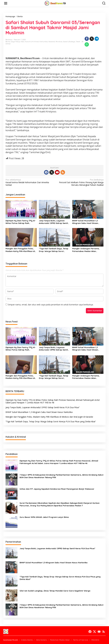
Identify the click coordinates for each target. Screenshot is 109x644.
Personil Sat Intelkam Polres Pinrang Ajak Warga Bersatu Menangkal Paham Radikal (80, 182)
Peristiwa (59, 42)
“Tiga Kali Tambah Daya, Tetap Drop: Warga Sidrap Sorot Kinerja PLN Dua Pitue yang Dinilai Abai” (54, 250)
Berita (8, 42)
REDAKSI (95, 640)
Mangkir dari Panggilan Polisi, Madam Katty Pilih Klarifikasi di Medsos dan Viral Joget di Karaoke (20, 250)
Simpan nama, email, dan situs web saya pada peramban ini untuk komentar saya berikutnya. (51, 305)
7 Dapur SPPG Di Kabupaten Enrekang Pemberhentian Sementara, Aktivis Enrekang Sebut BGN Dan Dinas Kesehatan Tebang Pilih (62, 476)
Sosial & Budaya (69, 42)
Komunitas (44, 42)
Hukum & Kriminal (32, 42)
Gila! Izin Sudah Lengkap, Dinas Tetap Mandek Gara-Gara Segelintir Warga (55, 591)
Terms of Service (81, 640)
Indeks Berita (27, 640)
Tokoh (78, 42)
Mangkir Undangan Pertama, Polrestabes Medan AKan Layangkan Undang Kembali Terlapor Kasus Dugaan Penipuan (86, 250)
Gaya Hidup (15, 42)
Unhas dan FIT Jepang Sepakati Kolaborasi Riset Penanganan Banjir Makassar (57, 489)
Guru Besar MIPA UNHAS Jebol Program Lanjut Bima (44, 517)
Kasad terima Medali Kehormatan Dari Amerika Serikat (29, 182)
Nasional (52, 42)
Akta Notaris (41, 640)
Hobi (22, 42)
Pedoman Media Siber (60, 640)
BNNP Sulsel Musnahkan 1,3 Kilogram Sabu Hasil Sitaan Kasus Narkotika (85, 222)
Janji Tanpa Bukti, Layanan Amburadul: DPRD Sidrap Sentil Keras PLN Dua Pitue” (53, 222)
